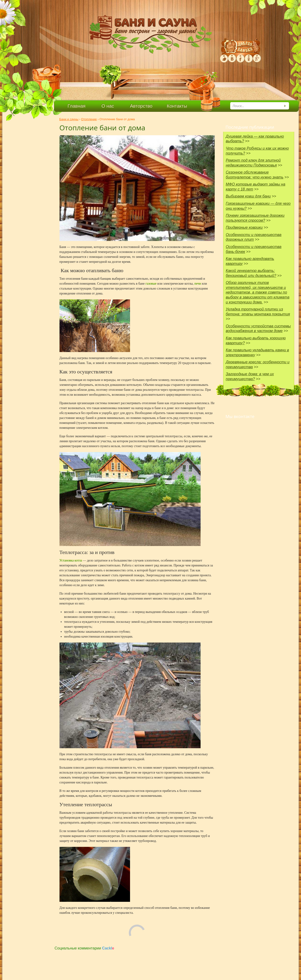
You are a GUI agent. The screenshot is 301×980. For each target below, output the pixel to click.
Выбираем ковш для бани (248, 196)
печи (198, 284)
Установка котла (71, 560)
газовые (151, 284)
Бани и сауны (69, 119)
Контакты (177, 106)
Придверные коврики (244, 227)
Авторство (141, 106)
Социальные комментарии (84, 948)
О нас (108, 106)
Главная (76, 106)
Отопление (89, 119)
